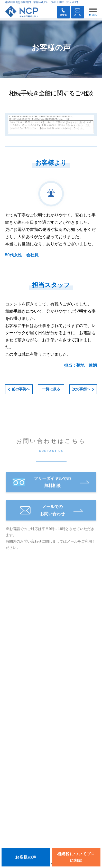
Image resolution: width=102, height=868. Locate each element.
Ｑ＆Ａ (14, 815)
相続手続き (14, 719)
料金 (9, 732)
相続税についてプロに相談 (76, 857)
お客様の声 (14, 786)
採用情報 (12, 799)
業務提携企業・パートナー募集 (34, 838)
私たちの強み (16, 705)
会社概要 (12, 772)
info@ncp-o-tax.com (29, 664)
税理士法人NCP (28, 590)
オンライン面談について (25, 692)
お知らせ (12, 678)
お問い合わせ (20, 826)
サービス (12, 746)
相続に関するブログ (21, 759)
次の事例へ (81, 389)
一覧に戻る (51, 389)
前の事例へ (21, 389)
